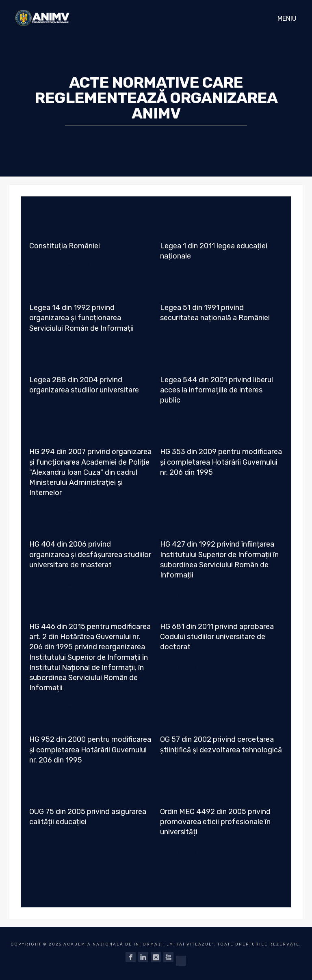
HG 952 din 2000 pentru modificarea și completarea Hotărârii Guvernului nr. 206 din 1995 (90, 750)
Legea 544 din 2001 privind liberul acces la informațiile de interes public (217, 390)
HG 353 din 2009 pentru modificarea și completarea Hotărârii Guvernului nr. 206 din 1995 (221, 462)
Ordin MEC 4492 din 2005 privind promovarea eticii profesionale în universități (215, 822)
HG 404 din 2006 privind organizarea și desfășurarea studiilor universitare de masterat (90, 554)
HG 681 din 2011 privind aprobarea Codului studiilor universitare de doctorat (217, 637)
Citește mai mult (60, 265)
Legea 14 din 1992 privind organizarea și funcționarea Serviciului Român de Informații (81, 318)
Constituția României (65, 246)
